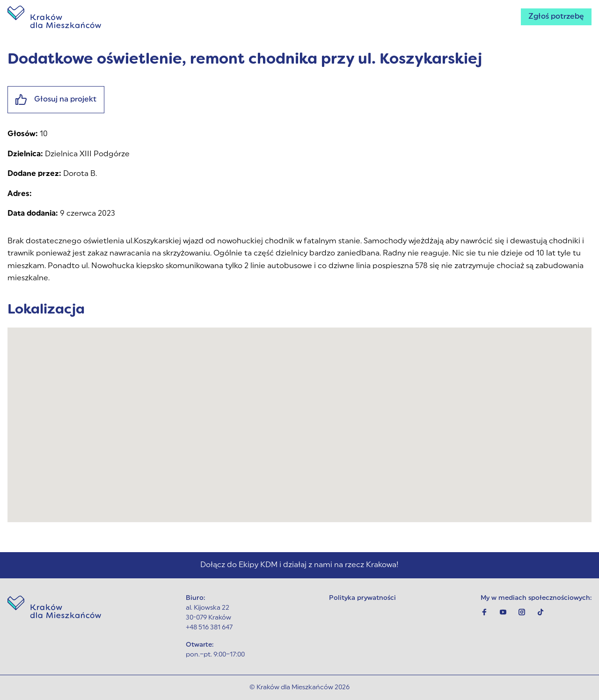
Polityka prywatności (362, 598)
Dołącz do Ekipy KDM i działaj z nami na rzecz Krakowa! (299, 565)
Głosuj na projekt (56, 100)
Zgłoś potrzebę (556, 17)
